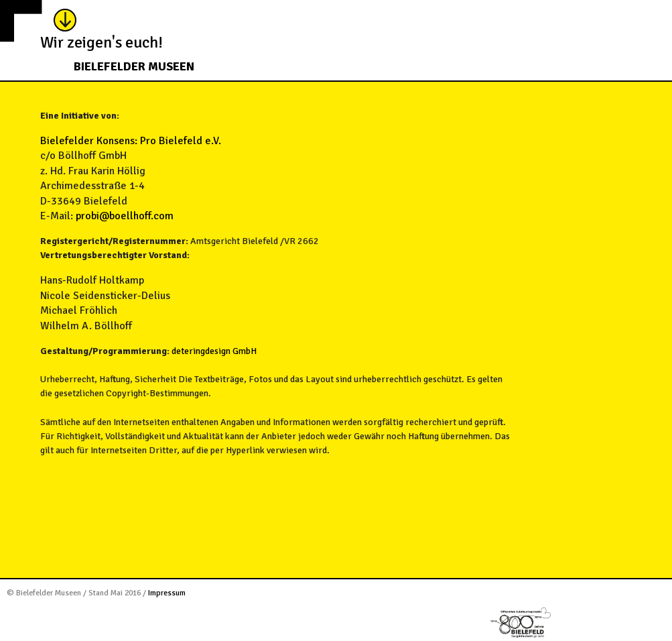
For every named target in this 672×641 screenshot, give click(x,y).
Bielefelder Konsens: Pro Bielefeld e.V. (131, 141)
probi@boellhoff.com (125, 216)
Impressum (167, 593)
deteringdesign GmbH (214, 351)
